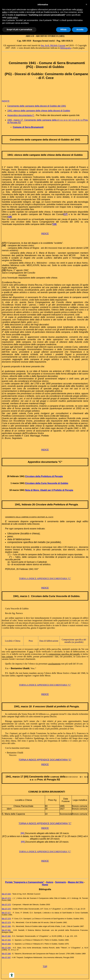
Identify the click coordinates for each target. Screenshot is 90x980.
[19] (54, 224)
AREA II (30, 36)
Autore (50, 882)
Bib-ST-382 (6, 936)
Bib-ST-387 (6, 957)
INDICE (45, 234)
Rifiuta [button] (63, 30)
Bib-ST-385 (6, 948)
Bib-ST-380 (6, 926)
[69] (23, 842)
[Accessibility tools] (12, 975)
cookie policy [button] (12, 18)
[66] (22, 833)
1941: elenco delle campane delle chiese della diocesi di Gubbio (39, 111)
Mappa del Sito (76, 882)
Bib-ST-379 (6, 922)
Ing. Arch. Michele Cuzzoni (53, 45)
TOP (45, 967)
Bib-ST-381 (6, 930)
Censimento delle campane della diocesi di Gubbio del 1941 (37, 106)
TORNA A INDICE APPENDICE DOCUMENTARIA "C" (45, 579)
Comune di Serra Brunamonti (28, 127)
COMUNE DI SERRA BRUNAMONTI (47, 792)
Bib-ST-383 (6, 940)
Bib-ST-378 (6, 919)
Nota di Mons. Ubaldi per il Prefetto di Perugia (49, 490)
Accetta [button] (80, 30)
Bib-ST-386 (6, 954)
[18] (10, 217)
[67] (4, 836)
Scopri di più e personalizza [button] (19, 30)
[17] (65, 214)
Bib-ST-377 (6, 913)
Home (45, 885)
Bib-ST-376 (6, 909)
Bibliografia (65, 48)
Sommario (61, 882)
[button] (86, 4)
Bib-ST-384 (6, 944)
